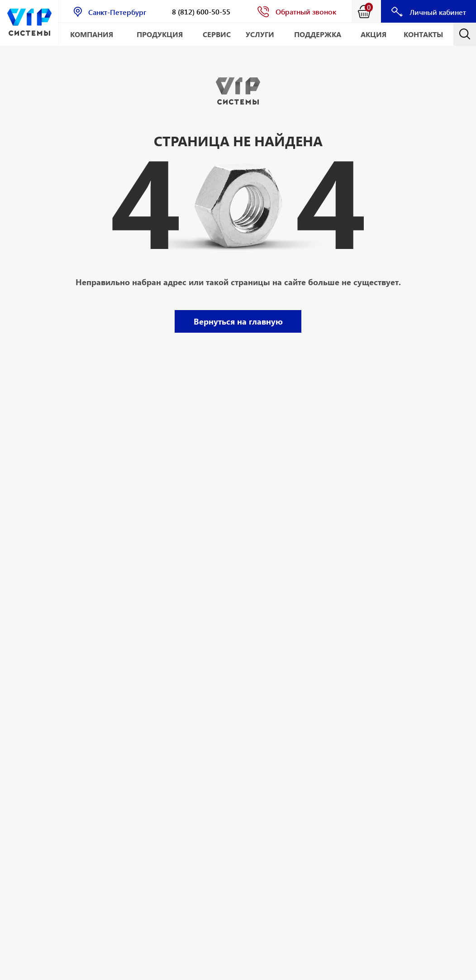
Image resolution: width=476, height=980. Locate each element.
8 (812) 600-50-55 (201, 12)
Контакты (423, 34)
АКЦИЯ (374, 34)
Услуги (260, 34)
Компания (92, 34)
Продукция (160, 34)
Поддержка (318, 34)
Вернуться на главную (238, 321)
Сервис (217, 34)
